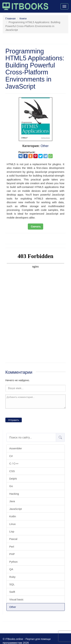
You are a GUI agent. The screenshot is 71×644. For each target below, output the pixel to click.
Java (12, 501)
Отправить (14, 420)
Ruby (12, 577)
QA (11, 569)
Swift (12, 592)
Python (13, 562)
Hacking (14, 494)
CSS (12, 471)
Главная (10, 18)
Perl (12, 547)
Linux (12, 524)
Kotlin (13, 516)
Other (13, 607)
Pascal (13, 539)
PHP (12, 554)
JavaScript (16, 509)
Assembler (16, 448)
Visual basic (16, 599)
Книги (23, 18)
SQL (12, 584)
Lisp (12, 531)
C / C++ (14, 463)
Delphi (13, 479)
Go (11, 486)
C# (11, 456)
